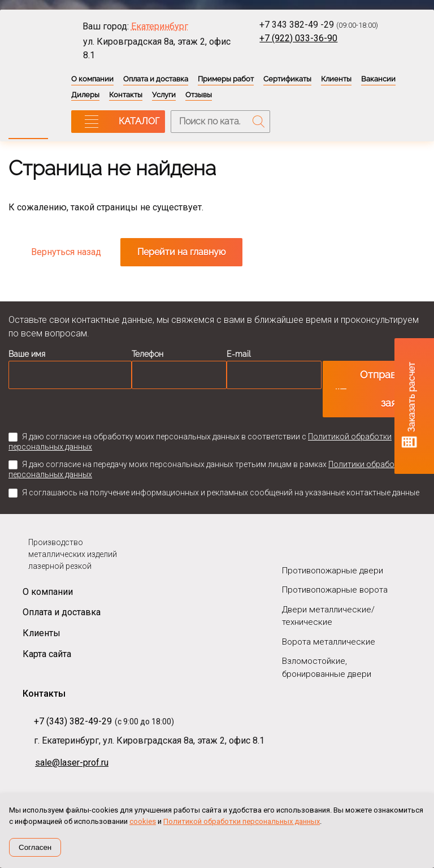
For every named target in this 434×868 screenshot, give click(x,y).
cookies (143, 821)
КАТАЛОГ (139, 121)
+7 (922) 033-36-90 (298, 38)
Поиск (259, 122)
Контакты (126, 95)
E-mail (239, 354)
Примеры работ (226, 79)
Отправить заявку (386, 389)
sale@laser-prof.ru (72, 763)
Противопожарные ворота (335, 590)
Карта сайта (47, 654)
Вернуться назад (66, 252)
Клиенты (336, 79)
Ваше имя (27, 354)
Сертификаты (287, 79)
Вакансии (378, 79)
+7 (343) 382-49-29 (73, 721)
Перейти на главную (181, 252)
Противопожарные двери (333, 571)
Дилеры (85, 95)
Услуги (164, 95)
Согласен (35, 847)
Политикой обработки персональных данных (242, 821)
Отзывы (199, 95)
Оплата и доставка (156, 79)
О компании (92, 79)
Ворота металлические (329, 642)
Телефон (147, 354)
